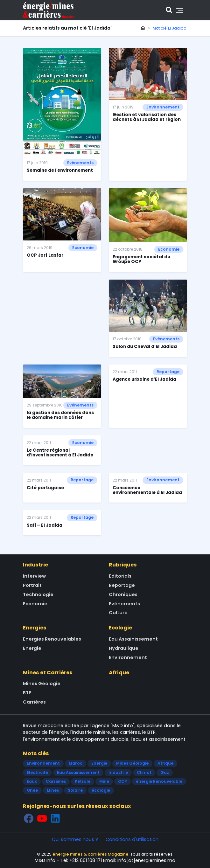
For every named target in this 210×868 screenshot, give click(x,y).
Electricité (37, 772)
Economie (83, 248)
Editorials (120, 576)
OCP (122, 781)
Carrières (34, 702)
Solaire (75, 790)
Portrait (32, 585)
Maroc (76, 763)
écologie (101, 790)
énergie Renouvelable (159, 781)
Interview (34, 576)
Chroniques (123, 594)
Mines (53, 790)
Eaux (32, 781)
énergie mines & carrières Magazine (91, 854)
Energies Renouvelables (52, 639)
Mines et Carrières (48, 673)
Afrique (119, 673)
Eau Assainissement (133, 639)
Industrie (35, 565)
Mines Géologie (42, 684)
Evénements (80, 163)
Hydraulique (124, 648)
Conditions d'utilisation (132, 839)
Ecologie (120, 628)
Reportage (168, 372)
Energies (35, 628)
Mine (104, 781)
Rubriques (123, 565)
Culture (118, 613)
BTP (27, 693)
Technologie (38, 594)
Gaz (165, 772)
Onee (32, 790)
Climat (144, 772)
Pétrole (83, 781)
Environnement (163, 107)
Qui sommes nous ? (75, 839)
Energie (32, 648)
